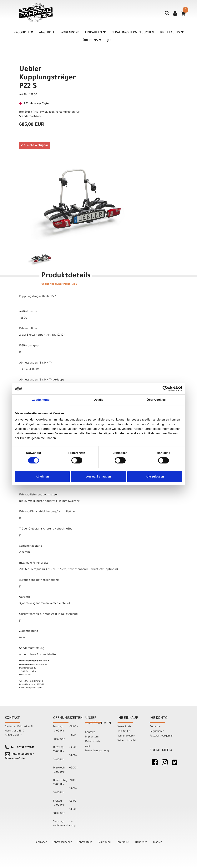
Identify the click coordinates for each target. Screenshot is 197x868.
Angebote (47, 33)
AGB (88, 746)
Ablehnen (42, 476)
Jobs (111, 40)
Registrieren (157, 731)
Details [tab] (98, 400)
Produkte (23, 33)
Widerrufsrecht (127, 741)
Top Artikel (124, 731)
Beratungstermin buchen (133, 33)
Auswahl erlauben (98, 476)
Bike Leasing (172, 33)
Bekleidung (104, 842)
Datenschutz (93, 742)
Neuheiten (141, 842)
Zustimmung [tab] (41, 400)
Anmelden (156, 727)
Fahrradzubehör (62, 842)
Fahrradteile (85, 842)
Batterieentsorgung (97, 751)
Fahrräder (41, 842)
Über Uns (92, 40)
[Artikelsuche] (167, 15)
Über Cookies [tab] (156, 400)
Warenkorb (70, 33)
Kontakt (90, 732)
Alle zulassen (155, 476)
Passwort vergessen (162, 736)
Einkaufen (95, 33)
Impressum (92, 737)
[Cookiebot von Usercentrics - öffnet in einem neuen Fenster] (165, 389)
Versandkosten (126, 736)
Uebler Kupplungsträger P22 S (48, 78)
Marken (158, 842)
